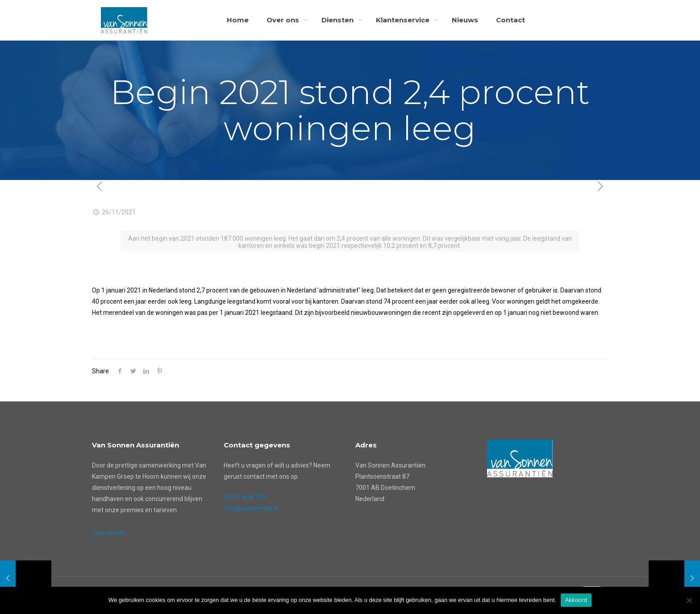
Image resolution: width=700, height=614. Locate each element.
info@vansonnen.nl (251, 508)
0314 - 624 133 (245, 497)
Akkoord (576, 600)
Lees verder (108, 533)
